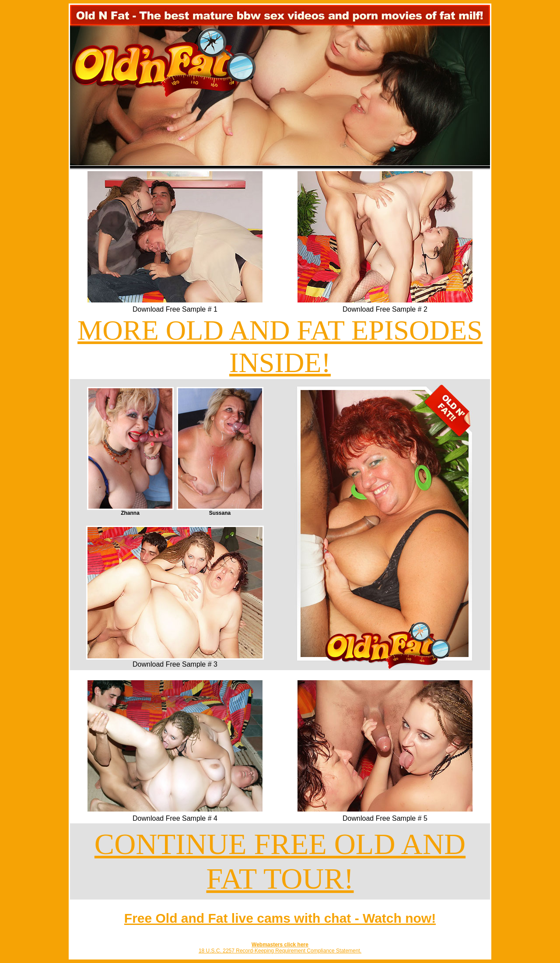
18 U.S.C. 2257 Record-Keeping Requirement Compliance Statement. (280, 951)
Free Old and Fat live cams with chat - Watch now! (280, 918)
